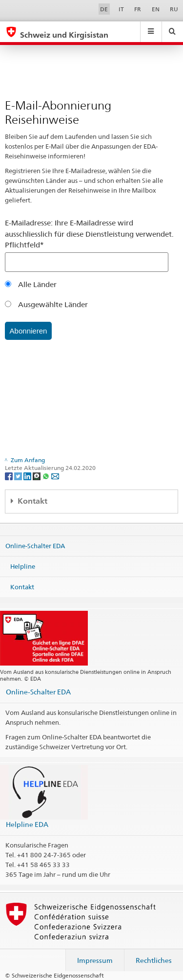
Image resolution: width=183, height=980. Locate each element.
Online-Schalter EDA (35, 546)
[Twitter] (19, 476)
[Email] (55, 476)
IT (121, 9)
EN (156, 9)
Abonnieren (29, 331)
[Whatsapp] (47, 476)
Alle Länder (31, 284)
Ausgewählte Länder (46, 304)
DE (104, 9)
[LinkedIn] (28, 476)
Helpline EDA (27, 824)
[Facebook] (10, 476)
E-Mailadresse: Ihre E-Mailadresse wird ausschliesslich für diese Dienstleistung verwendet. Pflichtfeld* (89, 234)
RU (174, 9)
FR (138, 9)
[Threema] (37, 476)
